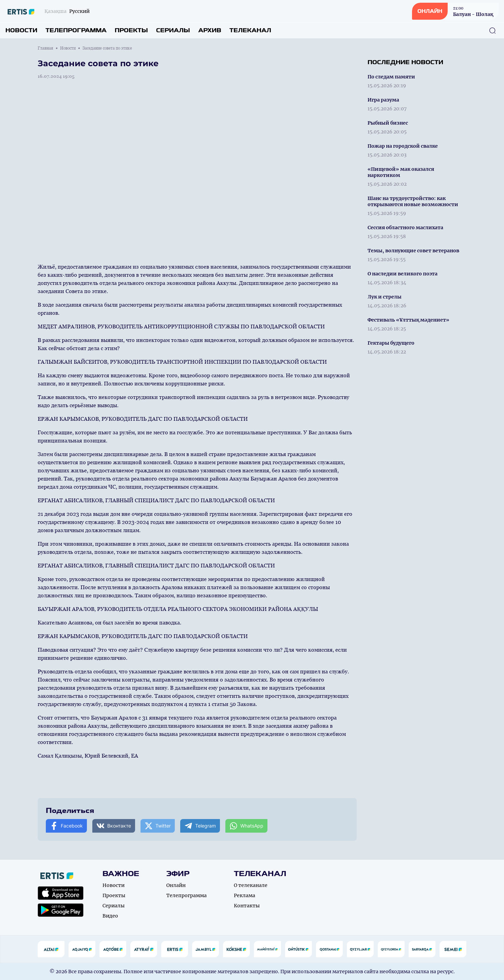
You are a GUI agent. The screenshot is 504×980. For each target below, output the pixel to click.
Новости (21, 30)
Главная (45, 48)
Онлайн (176, 885)
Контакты (247, 906)
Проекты (131, 30)
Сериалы (173, 30)
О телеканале (251, 885)
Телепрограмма (76, 30)
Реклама (245, 895)
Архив (210, 30)
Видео (110, 916)
